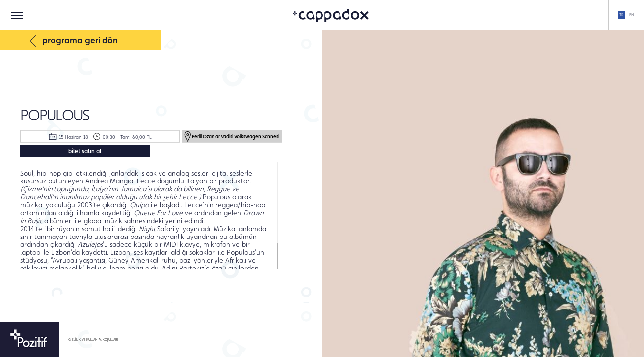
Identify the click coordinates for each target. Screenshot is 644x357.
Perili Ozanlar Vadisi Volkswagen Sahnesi (232, 136)
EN (632, 15)
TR (621, 15)
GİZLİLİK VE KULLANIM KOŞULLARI (93, 340)
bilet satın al (85, 151)
